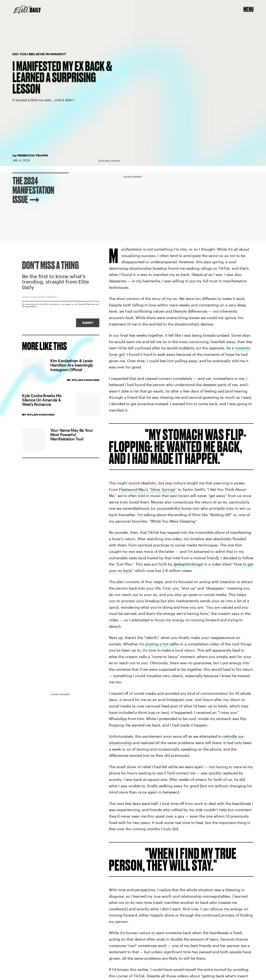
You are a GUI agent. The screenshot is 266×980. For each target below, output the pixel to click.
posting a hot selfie (162, 644)
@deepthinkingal (188, 564)
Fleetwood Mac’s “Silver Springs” (148, 489)
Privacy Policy (29, 307)
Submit (88, 324)
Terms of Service (86, 305)
